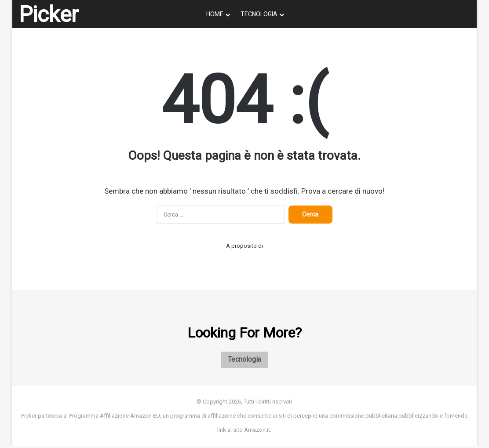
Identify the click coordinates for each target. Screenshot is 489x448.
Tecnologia (259, 14)
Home (215, 14)
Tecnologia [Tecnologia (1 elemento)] (244, 361)
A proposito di (244, 246)
